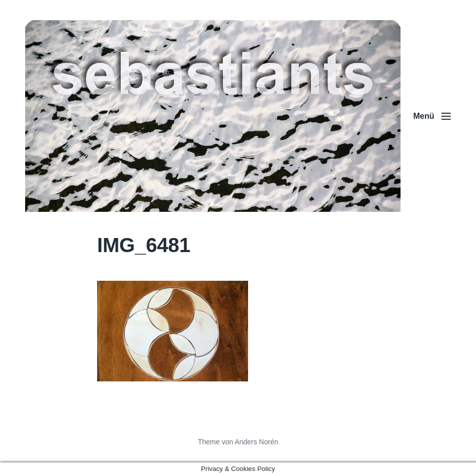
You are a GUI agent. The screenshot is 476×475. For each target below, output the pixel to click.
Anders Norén (256, 442)
